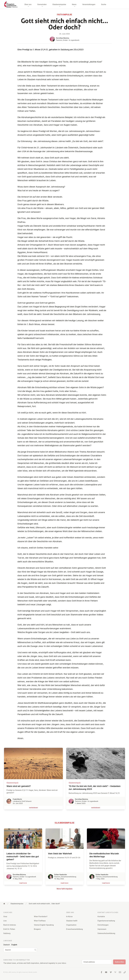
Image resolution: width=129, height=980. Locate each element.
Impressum (102, 929)
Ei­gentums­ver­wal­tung (106, 921)
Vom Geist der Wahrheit (65, 854)
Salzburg (7, 933)
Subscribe (119, 962)
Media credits (33, 972)
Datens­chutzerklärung (106, 933)
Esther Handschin (61, 875)
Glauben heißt (72, 921)
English (14, 945)
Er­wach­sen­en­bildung (74, 929)
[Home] (4, 904)
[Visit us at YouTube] (106, 972)
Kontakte (101, 916)
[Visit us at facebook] (101, 972)
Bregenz (37, 929)
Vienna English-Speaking (44, 925)
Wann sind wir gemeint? (33, 786)
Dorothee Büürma (63, 38)
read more (23, 883)
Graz (5, 916)
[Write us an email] (120, 972)
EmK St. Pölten (9, 929)
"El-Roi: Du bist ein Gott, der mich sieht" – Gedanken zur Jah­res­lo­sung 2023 (96, 788)
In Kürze (69, 916)
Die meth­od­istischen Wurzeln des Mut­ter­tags (106, 855)
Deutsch (7, 945)
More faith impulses (65, 889)
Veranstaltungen (89, 4)
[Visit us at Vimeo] (111, 972)
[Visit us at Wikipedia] (115, 972)
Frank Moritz (17, 799)
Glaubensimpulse (17, 904)
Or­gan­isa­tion (71, 925)
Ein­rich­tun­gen (103, 925)
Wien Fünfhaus (40, 921)
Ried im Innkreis (10, 925)
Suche (104, 4)
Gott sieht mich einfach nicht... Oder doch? (44, 904)
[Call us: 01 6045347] (125, 972)
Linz (5, 921)
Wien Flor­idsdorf (41, 916)
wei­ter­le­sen (33, 808)
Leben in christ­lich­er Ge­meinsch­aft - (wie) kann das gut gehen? (23, 857)
